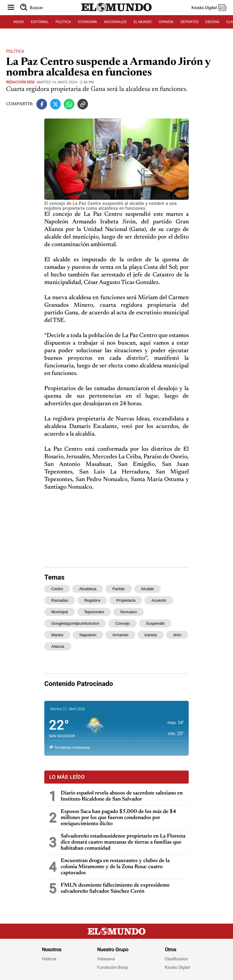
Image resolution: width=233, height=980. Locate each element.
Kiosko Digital (177, 967)
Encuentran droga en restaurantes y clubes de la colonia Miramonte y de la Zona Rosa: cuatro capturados (115, 867)
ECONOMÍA (88, 22)
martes (57, 635)
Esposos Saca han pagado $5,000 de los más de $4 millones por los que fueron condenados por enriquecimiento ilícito (118, 818)
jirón (177, 635)
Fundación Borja (113, 967)
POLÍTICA (63, 22)
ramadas (60, 600)
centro (57, 589)
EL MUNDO (143, 22)
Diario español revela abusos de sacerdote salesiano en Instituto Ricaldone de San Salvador (122, 796)
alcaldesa (88, 589)
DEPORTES (189, 22)
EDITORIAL (40, 22)
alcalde (148, 589)
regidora (92, 600)
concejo (123, 623)
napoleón (88, 635)
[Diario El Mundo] (116, 12)
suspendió (155, 623)
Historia (49, 959)
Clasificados (176, 959)
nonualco (128, 612)
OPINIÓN (166, 22)
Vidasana (106, 959)
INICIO (19, 22)
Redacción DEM (20, 82)
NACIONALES (115, 22)
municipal (60, 612)
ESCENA (212, 22)
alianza (58, 646)
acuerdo (159, 600)
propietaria (126, 600)
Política (15, 51)
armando (120, 635)
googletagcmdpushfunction (75, 623)
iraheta (150, 635)
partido (118, 589)
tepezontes (94, 612)
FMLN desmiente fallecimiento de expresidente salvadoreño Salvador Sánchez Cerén (115, 888)
